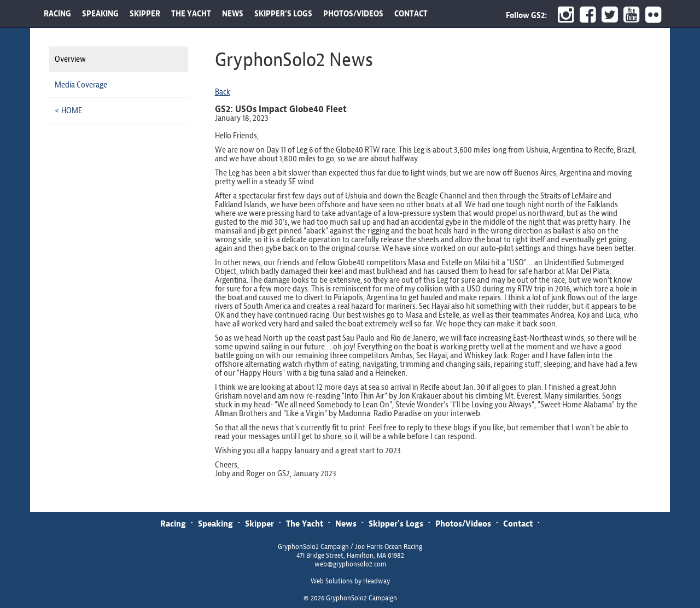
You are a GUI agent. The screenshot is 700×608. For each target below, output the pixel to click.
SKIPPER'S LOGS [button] (283, 14)
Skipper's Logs (396, 524)
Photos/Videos (463, 524)
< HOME (68, 110)
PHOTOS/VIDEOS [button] (353, 14)
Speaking (215, 524)
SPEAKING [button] (100, 14)
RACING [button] (57, 14)
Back (223, 92)
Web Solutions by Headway (350, 581)
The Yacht (305, 524)
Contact (518, 524)
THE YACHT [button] (191, 14)
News (346, 524)
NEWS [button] (233, 14)
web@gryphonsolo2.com (350, 564)
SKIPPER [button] (145, 14)
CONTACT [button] (411, 14)
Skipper (259, 524)
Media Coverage (81, 85)
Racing (173, 524)
